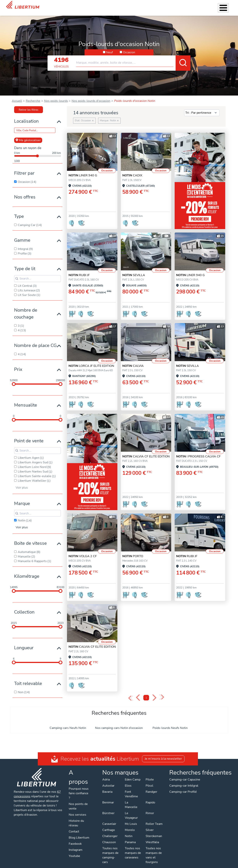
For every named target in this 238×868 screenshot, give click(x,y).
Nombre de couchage (26, 309)
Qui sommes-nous (164, 5)
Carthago (109, 825)
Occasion (129, 47)
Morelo (130, 825)
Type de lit (25, 264)
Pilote (150, 775)
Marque (22, 498)
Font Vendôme (131, 789)
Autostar (108, 781)
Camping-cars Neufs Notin (68, 723)
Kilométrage (27, 571)
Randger (151, 787)
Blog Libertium (79, 833)
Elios (128, 781)
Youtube (74, 851)
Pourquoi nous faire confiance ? (79, 788)
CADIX (132, 170)
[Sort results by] (202, 108)
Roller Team (154, 819)
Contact (227, 6)
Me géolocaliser (28, 135)
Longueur (24, 643)
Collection (24, 607)
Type (19, 211)
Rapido (150, 797)
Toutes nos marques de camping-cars (110, 850)
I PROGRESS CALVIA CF (198, 451)
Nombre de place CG (35, 340)
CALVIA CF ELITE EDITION (146, 451)
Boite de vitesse (30, 538)
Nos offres (25, 192)
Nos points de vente (78, 801)
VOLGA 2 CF (83, 551)
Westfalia (152, 837)
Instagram (76, 845)
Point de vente (29, 436)
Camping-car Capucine (185, 775)
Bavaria (107, 787)
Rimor (150, 808)
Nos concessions (207, 6)
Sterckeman (154, 831)
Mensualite (26, 400)
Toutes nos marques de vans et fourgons (154, 850)
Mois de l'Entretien (54, 5)
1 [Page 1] (146, 693)
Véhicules (79, 5)
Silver (150, 825)
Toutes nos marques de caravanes (133, 848)
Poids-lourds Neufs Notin (170, 723)
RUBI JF (79, 270)
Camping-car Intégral (184, 781)
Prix (18, 364)
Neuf (109, 47)
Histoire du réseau (76, 818)
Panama (130, 837)
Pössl (149, 781)
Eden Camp (133, 775)
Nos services (95, 5)
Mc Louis (131, 819)
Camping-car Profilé (183, 787)
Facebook (75, 839)
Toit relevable (28, 678)
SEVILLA (134, 270)
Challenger (110, 831)
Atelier (132, 5)
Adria (106, 775)
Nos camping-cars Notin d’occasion (119, 723)
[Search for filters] (38, 274)
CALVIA (133, 361)
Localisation (26, 116)
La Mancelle (131, 800)
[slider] (14, 379)
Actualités (186, 5)
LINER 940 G (83, 170)
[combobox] (133, 56)
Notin (129, 831)
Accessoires (115, 5)
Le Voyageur (131, 810)
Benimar (108, 797)
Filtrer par (24, 168)
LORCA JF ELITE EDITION (91, 361)
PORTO (133, 551)
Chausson (109, 837)
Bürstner (108, 808)
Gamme (22, 235)
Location (146, 5)
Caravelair (109, 819)
